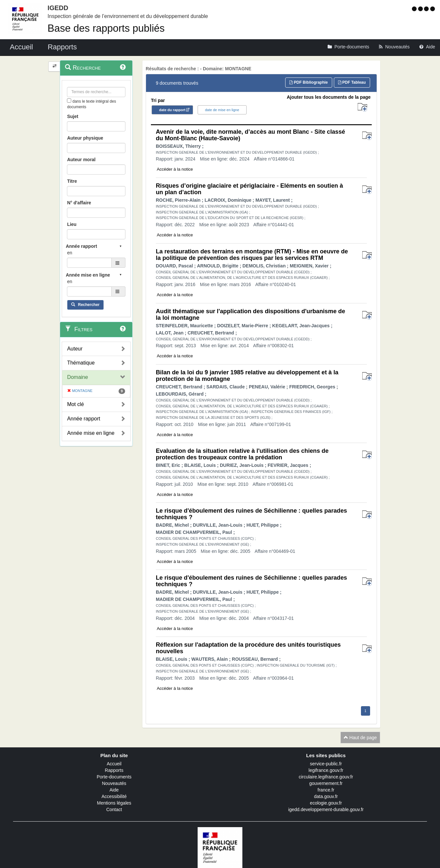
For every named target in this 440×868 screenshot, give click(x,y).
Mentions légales (114, 803)
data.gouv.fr (326, 796)
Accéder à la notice (175, 169)
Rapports (114, 770)
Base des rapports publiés (106, 28)
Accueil (114, 764)
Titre (72, 181)
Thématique (81, 363)
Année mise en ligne (91, 433)
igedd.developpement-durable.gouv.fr (326, 809)
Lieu (72, 224)
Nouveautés (114, 783)
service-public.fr (326, 764)
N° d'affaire (79, 203)
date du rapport (172, 110)
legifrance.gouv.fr (326, 770)
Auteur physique (85, 138)
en (70, 253)
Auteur (75, 349)
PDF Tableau (352, 82)
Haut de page (360, 738)
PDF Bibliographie (309, 82)
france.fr (326, 790)
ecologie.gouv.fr (326, 803)
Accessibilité (114, 796)
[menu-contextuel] (69, 101)
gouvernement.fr (326, 783)
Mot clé (75, 404)
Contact (114, 809)
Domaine (77, 377)
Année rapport (83, 419)
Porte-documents (114, 777)
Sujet (73, 116)
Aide (114, 790)
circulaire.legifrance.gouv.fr (326, 777)
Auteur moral (81, 160)
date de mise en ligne (222, 110)
